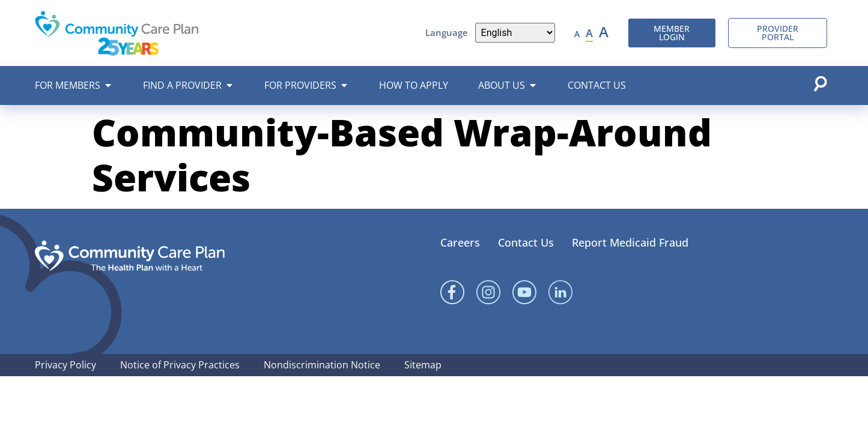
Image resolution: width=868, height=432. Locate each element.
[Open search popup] (820, 83)
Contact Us (526, 242)
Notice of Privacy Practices (180, 365)
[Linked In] (560, 292)
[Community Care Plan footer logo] (130, 256)
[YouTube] (524, 292)
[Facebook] (452, 292)
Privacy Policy (65, 365)
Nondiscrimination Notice (322, 365)
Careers (460, 242)
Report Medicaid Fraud (630, 242)
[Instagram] (488, 292)
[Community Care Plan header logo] (117, 33)
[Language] (515, 33)
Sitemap (423, 365)
